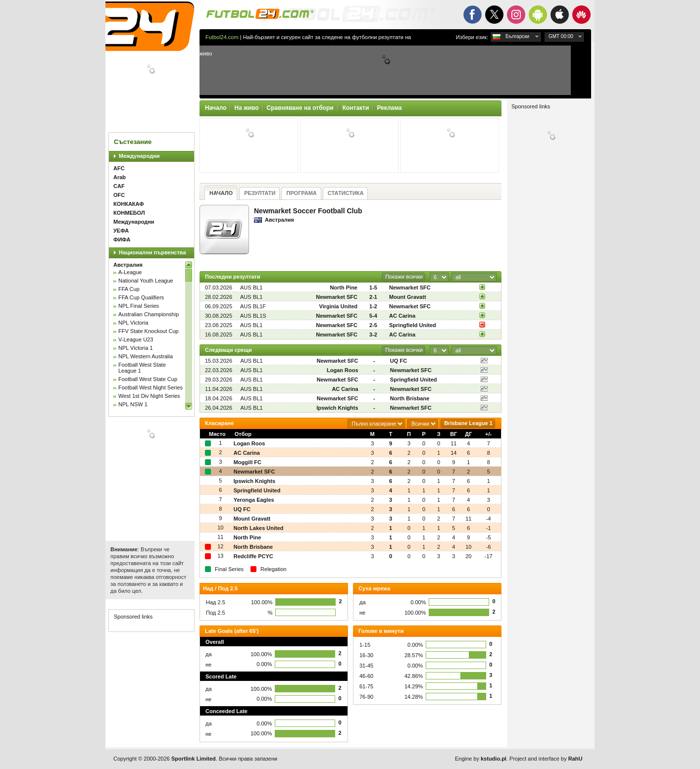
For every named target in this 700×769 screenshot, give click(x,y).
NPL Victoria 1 (136, 348)
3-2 (373, 335)
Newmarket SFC (410, 288)
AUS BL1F (253, 306)
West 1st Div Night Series (149, 396)
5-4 (373, 316)
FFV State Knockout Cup (149, 331)
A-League (130, 272)
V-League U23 (136, 339)
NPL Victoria (133, 323)
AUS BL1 (251, 288)
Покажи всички (404, 277)
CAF (119, 186)
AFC (119, 168)
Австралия (128, 265)
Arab (120, 177)
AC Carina (402, 316)
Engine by (481, 759)
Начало (216, 108)
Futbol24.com (222, 37)
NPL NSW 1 (133, 404)
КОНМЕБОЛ (129, 213)
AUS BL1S (253, 316)
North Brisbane (410, 398)
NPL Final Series (139, 306)
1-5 (373, 288)
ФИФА (122, 240)
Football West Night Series (150, 387)
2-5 (373, 325)
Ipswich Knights (337, 408)
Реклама (389, 108)
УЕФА (121, 231)
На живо (246, 108)
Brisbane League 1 (468, 423)
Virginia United (338, 306)
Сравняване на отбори (300, 108)
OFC (119, 195)
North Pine (344, 288)
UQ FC (399, 361)
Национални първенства (152, 252)
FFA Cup (129, 289)
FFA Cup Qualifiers (141, 297)
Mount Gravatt (408, 297)
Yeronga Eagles (254, 500)
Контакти (356, 108)
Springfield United (413, 325)
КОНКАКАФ (129, 204)
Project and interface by (546, 759)
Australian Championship (149, 314)
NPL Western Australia (146, 356)
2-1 (373, 297)
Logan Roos (343, 370)
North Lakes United (259, 528)
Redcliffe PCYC (253, 556)
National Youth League (146, 281)
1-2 (373, 306)
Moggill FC (248, 462)
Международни (139, 156)
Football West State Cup (148, 379)
